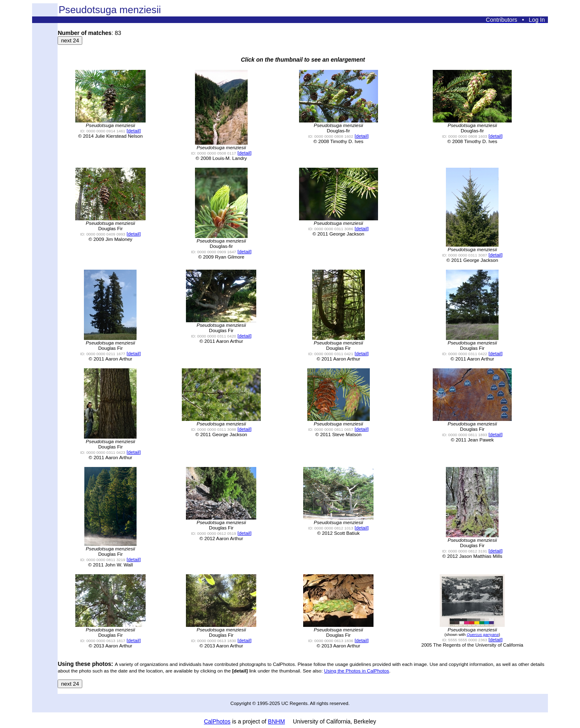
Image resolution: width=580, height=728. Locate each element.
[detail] (134, 131)
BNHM (276, 721)
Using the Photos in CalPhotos (357, 671)
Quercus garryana (483, 634)
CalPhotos (217, 721)
